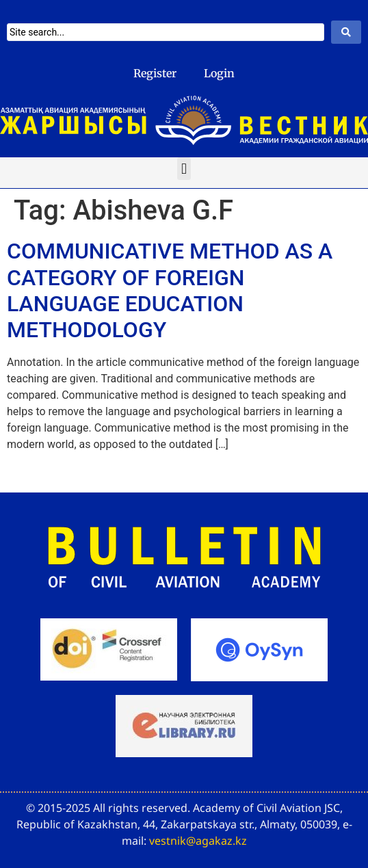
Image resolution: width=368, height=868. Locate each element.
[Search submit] (346, 32)
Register (155, 73)
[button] (184, 169)
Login (219, 73)
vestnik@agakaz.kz (198, 841)
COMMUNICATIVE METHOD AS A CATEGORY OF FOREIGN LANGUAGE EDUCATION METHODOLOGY (170, 290)
